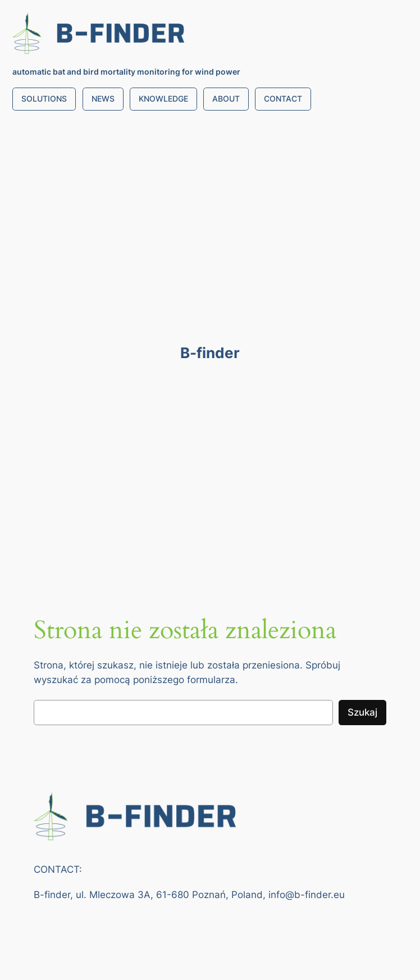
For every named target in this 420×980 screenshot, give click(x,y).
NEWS (103, 99)
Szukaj (362, 712)
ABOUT (226, 99)
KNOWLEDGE (163, 99)
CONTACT (283, 99)
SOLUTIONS (44, 99)
